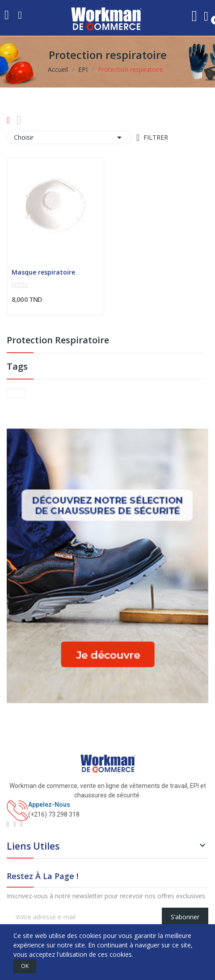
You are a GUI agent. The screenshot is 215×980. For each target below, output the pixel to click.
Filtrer (155, 137)
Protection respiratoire (58, 341)
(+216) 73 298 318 (54, 814)
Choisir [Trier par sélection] (69, 138)
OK (25, 966)
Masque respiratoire (43, 272)
